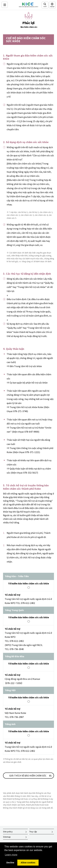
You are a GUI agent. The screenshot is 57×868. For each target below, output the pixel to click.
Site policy (8, 832)
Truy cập (33, 832)
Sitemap (7, 837)
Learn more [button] (11, 855)
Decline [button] (10, 863)
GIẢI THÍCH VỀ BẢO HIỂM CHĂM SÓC (28, 776)
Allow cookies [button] (28, 863)
